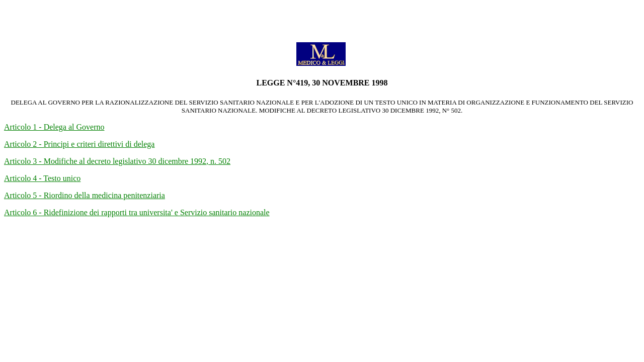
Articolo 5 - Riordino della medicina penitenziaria (85, 195)
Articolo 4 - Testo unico (42, 178)
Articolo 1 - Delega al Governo (54, 127)
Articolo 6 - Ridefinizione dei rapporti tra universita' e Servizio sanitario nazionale (137, 212)
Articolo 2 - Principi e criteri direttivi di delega (79, 144)
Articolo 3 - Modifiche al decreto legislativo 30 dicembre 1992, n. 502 (117, 161)
